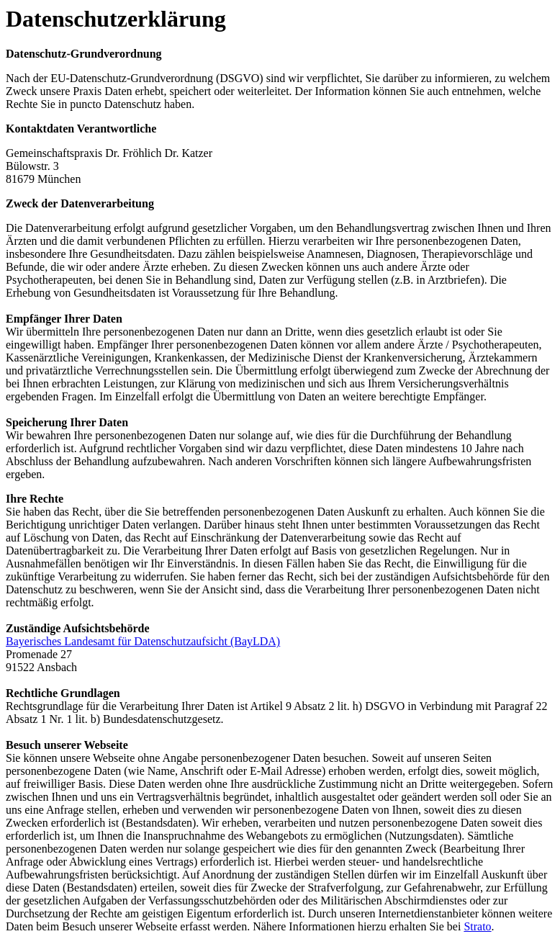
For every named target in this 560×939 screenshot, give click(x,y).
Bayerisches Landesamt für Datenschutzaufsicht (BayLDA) (143, 641)
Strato (477, 926)
